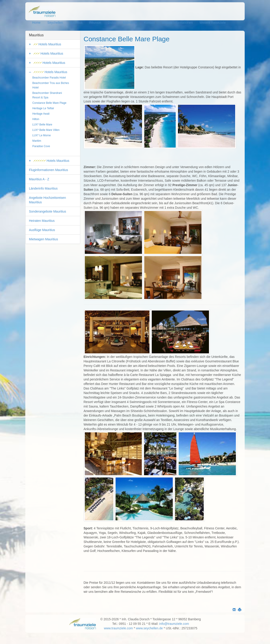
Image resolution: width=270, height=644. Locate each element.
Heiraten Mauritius (42, 221)
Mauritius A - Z (39, 179)
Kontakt (149, 23)
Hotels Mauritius (47, 44)
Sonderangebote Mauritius (47, 211)
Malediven (130, 23)
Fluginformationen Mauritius (49, 170)
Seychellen (55, 23)
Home (36, 23)
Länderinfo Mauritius (43, 188)
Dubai (112, 23)
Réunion (95, 23)
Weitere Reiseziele (213, 23)
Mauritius (76, 23)
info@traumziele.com (174, 624)
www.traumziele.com (118, 628)
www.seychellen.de (149, 628)
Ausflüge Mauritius (42, 230)
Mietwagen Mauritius (43, 239)
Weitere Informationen (177, 23)
